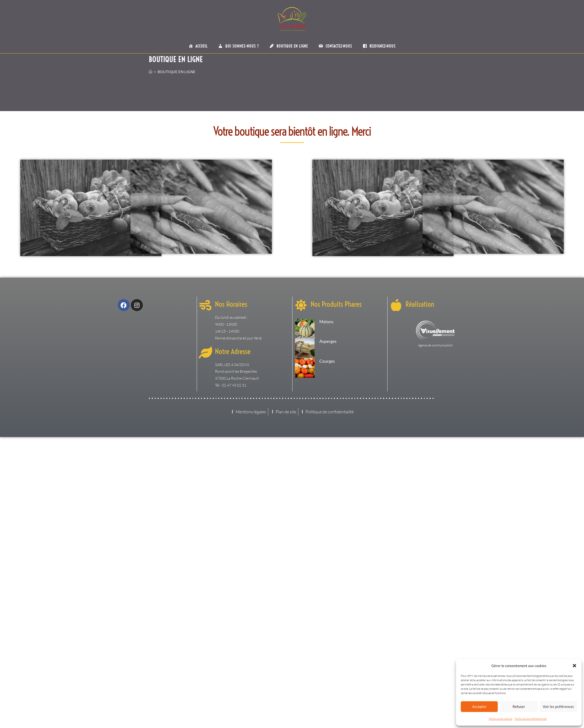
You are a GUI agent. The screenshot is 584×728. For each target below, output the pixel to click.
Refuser (519, 706)
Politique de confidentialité (531, 719)
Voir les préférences (558, 706)
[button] (574, 666)
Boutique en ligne (177, 72)
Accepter (479, 706)
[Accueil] (151, 72)
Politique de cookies (501, 719)
